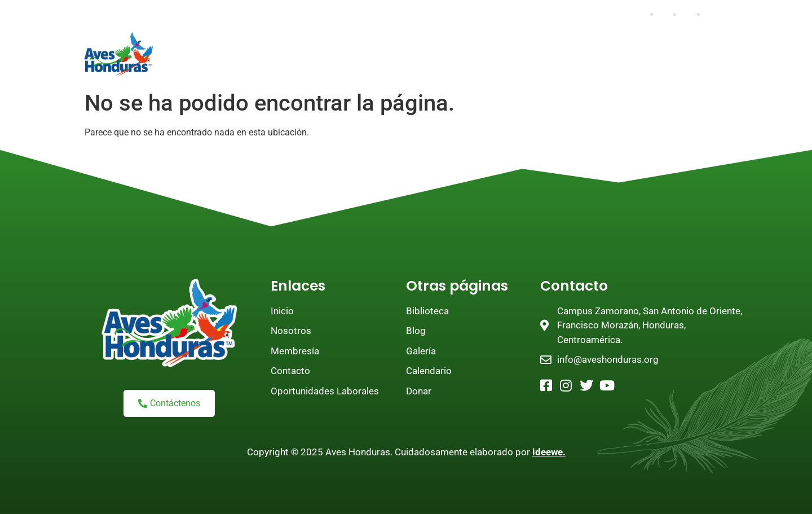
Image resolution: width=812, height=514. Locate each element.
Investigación (540, 44)
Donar (385, 44)
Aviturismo (209, 70)
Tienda (354, 70)
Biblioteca (289, 70)
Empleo (408, 70)
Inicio (197, 44)
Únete (330, 44)
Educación (626, 44)
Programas (452, 44)
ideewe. (549, 452)
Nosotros (262, 44)
